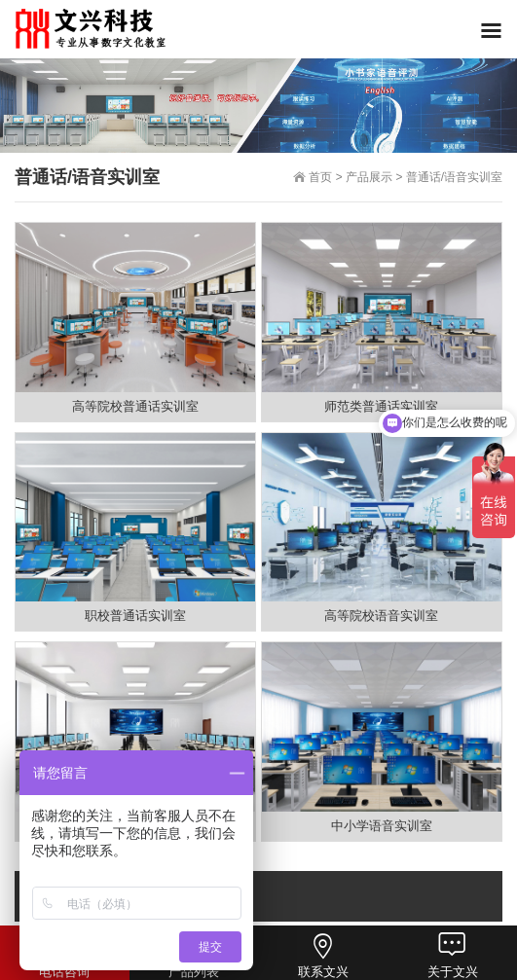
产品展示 (369, 177)
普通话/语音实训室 (454, 177)
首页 (320, 177)
